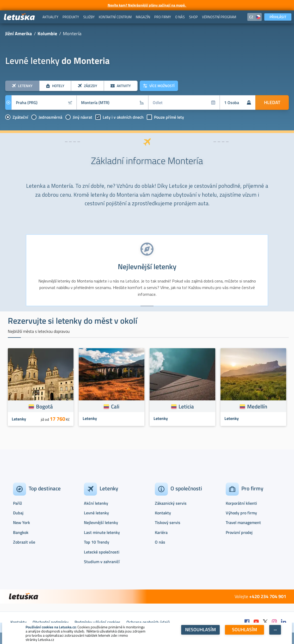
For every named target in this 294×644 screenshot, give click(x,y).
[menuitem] (50, 17)
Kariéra (161, 532)
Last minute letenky (102, 532)
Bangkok (21, 532)
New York (22, 522)
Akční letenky (96, 503)
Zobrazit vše (24, 542)
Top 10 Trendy (97, 542)
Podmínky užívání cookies (97, 622)
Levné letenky (96, 513)
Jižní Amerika (19, 34)
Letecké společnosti (102, 552)
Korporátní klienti (241, 503)
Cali (115, 406)
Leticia (186, 406)
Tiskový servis (168, 522)
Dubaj (18, 513)
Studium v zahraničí (102, 562)
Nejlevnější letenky (101, 522)
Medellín (257, 406)
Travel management (243, 522)
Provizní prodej (239, 532)
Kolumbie (47, 34)
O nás (160, 542)
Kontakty (163, 513)
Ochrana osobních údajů (148, 622)
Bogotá (44, 406)
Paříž (17, 503)
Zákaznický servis (171, 503)
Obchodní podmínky (51, 622)
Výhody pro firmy (241, 513)
